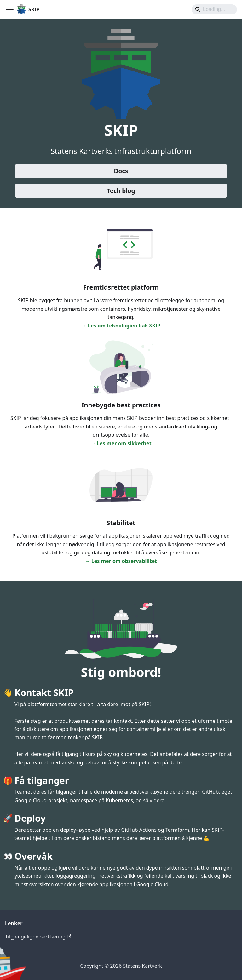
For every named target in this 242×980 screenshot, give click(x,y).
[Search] (214, 9)
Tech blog (121, 191)
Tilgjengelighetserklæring (38, 937)
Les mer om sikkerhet (124, 443)
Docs (121, 171)
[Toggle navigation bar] (10, 9)
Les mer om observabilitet (124, 561)
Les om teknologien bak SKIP (124, 326)
